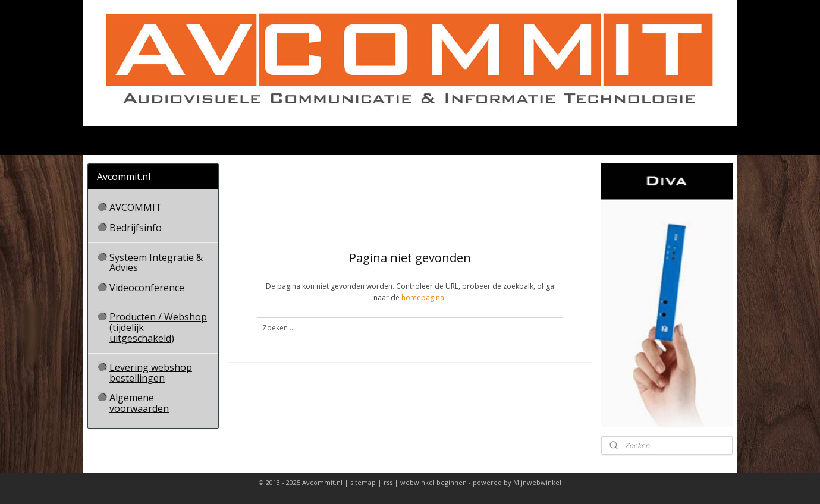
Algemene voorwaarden (139, 403)
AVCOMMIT (136, 207)
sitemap (363, 482)
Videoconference (147, 288)
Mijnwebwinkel (537, 482)
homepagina (423, 297)
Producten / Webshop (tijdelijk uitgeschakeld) (158, 327)
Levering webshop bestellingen (151, 373)
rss (388, 482)
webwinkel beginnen (433, 482)
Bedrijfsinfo (136, 228)
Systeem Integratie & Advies (156, 263)
